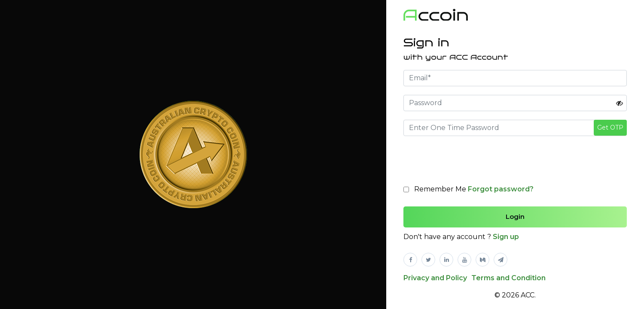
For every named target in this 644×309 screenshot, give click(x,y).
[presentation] (469, 161)
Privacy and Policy (435, 278)
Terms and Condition (508, 278)
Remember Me (474, 189)
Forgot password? (501, 189)
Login (515, 217)
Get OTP (610, 127)
